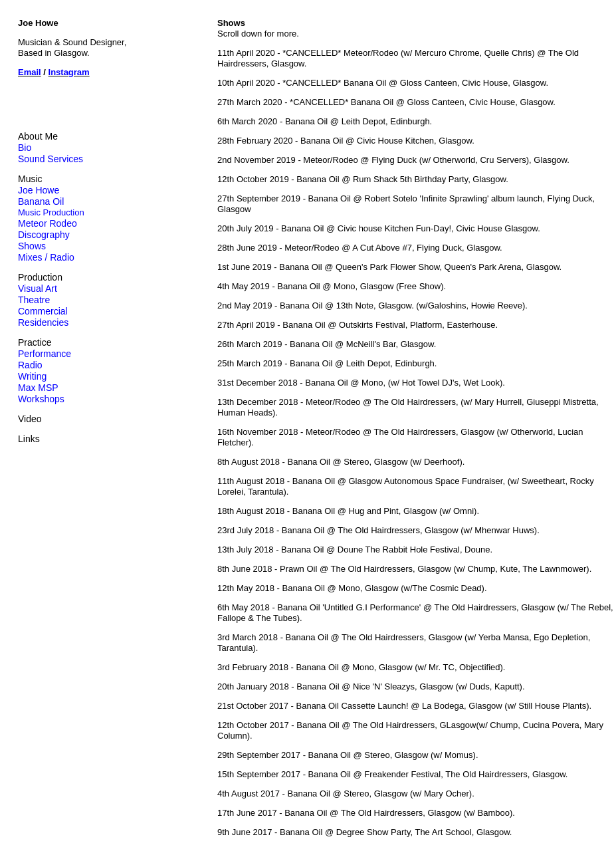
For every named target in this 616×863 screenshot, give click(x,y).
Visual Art (38, 289)
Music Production (51, 212)
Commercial (43, 311)
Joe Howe (39, 190)
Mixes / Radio (46, 257)
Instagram (69, 72)
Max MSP (38, 388)
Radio (30, 365)
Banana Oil (41, 201)
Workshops (41, 399)
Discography (44, 235)
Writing (32, 376)
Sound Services (51, 159)
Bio (25, 148)
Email (30, 72)
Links (29, 439)
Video (30, 419)
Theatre (34, 300)
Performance (45, 354)
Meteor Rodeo (48, 223)
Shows (32, 246)
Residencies (43, 322)
